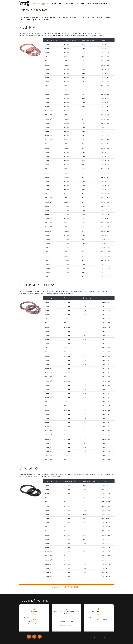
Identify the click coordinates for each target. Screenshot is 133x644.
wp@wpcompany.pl (67, 625)
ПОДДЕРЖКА (93, 4)
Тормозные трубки (34, 4)
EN (112, 4)
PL (110, 4)
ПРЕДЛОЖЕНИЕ (68, 4)
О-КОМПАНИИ (55, 4)
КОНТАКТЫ (103, 4)
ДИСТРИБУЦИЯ (81, 4)
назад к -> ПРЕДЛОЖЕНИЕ (66, 587)
